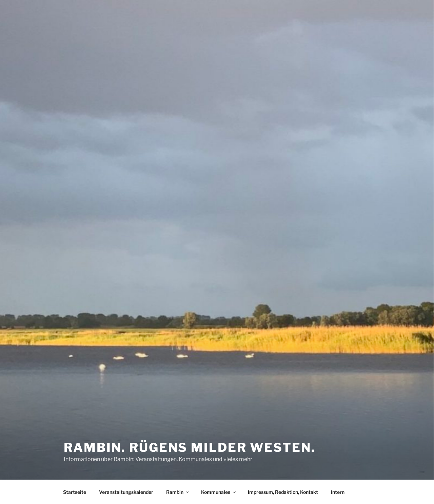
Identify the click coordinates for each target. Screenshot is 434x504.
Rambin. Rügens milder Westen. (190, 447)
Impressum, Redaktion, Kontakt (283, 492)
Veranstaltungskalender (126, 492)
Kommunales (219, 492)
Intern (338, 492)
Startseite (75, 492)
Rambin (178, 492)
